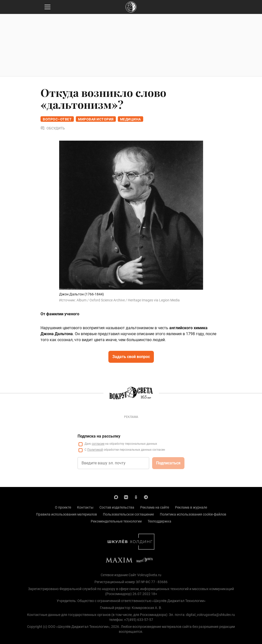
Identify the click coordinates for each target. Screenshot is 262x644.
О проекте (63, 507)
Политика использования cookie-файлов (193, 514)
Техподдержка (159, 521)
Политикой (95, 450)
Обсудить (53, 128)
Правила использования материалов (66, 514)
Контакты (85, 507)
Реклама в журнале (191, 507)
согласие (98, 444)
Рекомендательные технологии (116, 521)
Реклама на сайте (155, 507)
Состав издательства (117, 507)
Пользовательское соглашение (128, 514)
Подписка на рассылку (99, 436)
